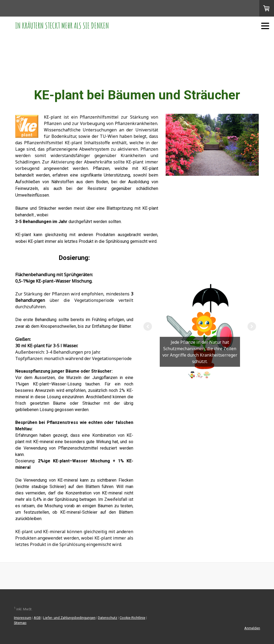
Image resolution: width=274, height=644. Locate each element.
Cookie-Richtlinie (132, 618)
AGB (37, 618)
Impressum (23, 618)
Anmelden (252, 628)
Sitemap (20, 623)
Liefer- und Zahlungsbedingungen (69, 618)
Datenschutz (108, 618)
